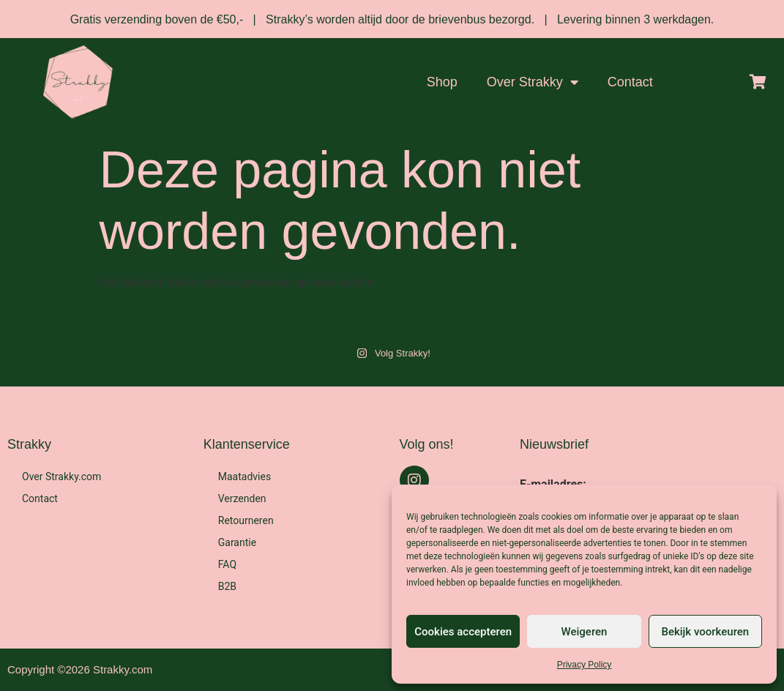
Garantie (237, 542)
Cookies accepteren (463, 632)
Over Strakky (533, 82)
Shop (442, 82)
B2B (227, 586)
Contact (630, 82)
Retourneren (246, 520)
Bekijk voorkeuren (705, 632)
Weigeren (585, 632)
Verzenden (242, 498)
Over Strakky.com (61, 477)
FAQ (227, 564)
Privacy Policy (585, 665)
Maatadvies (244, 477)
